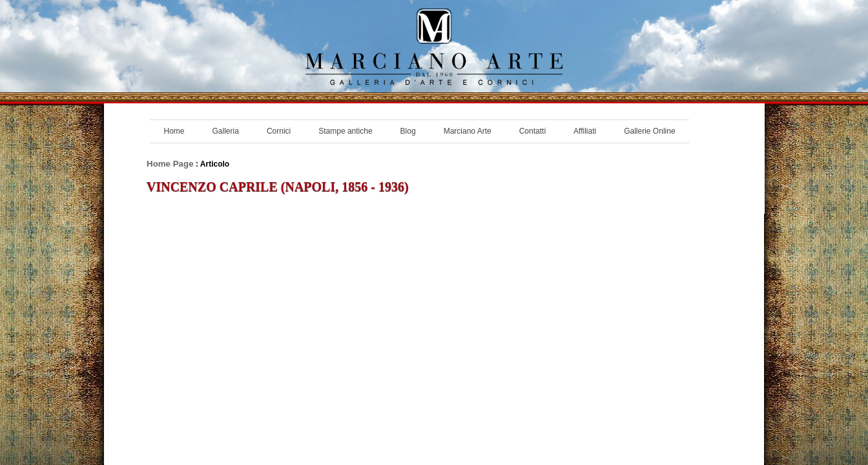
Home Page (170, 164)
